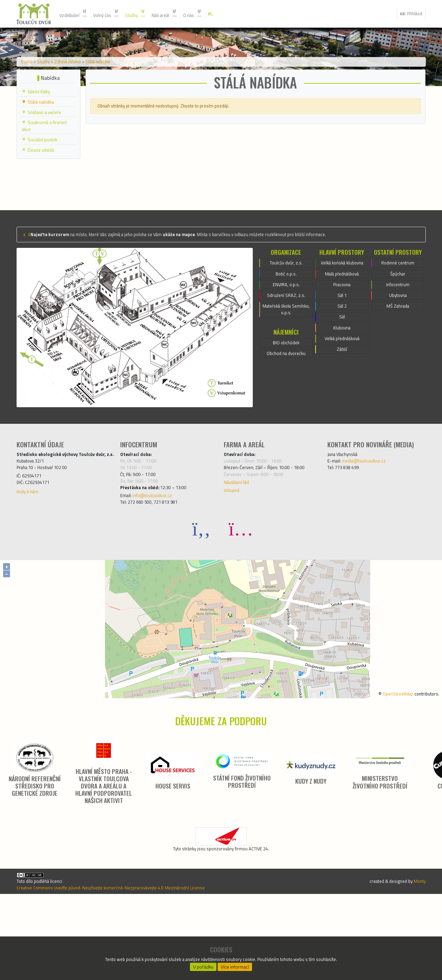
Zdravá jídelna (79, 108)
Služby (148, 14)
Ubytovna (398, 359)
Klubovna (342, 404)
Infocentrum (398, 346)
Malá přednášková (342, 342)
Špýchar (398, 334)
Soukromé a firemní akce (48, 179)
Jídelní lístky (42, 143)
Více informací (235, 965)
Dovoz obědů (43, 204)
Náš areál (182, 14)
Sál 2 (342, 380)
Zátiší (342, 429)
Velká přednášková (342, 417)
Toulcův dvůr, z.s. (286, 321)
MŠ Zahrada (398, 371)
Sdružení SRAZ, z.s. (286, 359)
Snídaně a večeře (48, 164)
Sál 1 (342, 367)
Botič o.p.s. (286, 334)
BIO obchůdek (286, 411)
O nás (214, 14)
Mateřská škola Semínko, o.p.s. (286, 375)
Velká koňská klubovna (342, 326)
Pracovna (342, 355)
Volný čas (115, 14)
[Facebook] (201, 599)
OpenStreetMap (388, 764)
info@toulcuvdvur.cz (159, 564)
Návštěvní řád (240, 547)
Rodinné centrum (398, 321)
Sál (342, 392)
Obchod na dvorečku (286, 423)
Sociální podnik (45, 193)
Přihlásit (409, 14)
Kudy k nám (30, 567)
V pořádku (203, 965)
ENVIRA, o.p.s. (286, 346)
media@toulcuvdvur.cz (371, 521)
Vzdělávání (76, 14)
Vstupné (233, 557)
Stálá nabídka (115, 108)
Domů (30, 108)
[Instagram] (241, 599)
